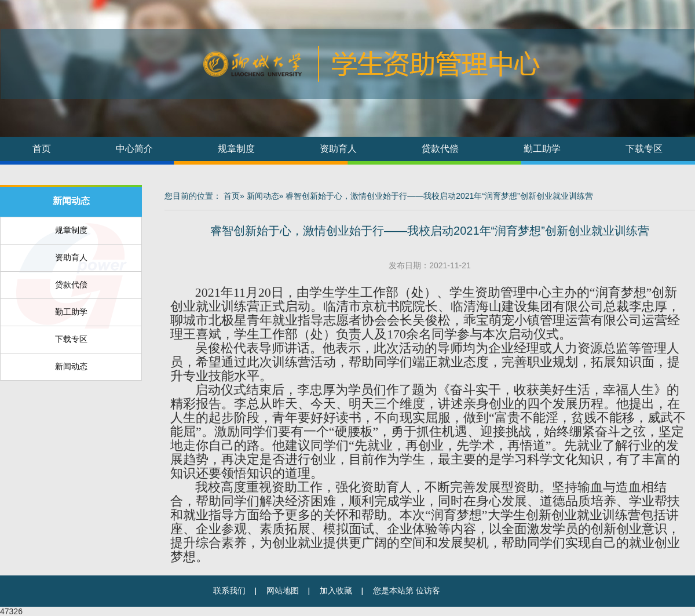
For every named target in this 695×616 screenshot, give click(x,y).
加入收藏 (336, 591)
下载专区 (644, 149)
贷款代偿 (440, 149)
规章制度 (236, 149)
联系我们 (229, 591)
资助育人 (338, 149)
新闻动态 (71, 201)
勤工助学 (542, 149)
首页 (42, 149)
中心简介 (134, 149)
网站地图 (283, 591)
